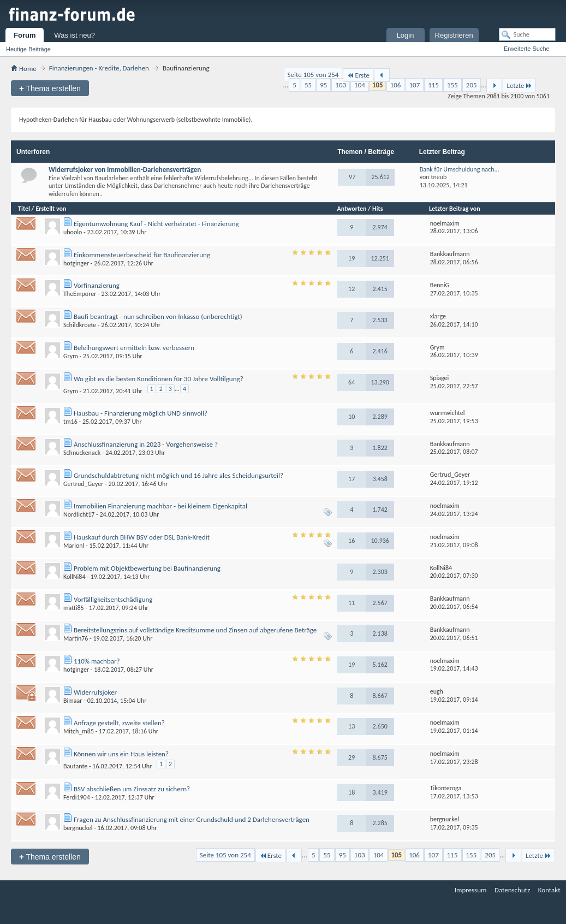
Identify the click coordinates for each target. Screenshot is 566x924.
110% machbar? (97, 661)
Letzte (519, 85)
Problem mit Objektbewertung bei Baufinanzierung (147, 568)
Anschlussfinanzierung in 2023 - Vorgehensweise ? (146, 444)
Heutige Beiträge (28, 49)
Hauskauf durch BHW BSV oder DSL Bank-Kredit (142, 537)
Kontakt (549, 890)
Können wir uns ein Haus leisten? (121, 754)
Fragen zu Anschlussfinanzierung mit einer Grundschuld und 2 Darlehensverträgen (192, 819)
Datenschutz (512, 890)
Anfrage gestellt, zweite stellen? (119, 723)
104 (360, 85)
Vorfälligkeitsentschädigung (113, 599)
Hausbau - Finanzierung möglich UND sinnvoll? (141, 413)
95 (323, 85)
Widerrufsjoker (95, 692)
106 (396, 85)
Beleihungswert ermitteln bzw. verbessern (134, 348)
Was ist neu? (75, 35)
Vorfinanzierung (97, 285)
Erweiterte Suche (527, 49)
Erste (358, 75)
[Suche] (527, 34)
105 (378, 85)
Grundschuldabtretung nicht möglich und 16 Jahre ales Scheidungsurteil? (178, 475)
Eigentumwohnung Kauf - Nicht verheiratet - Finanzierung (156, 224)
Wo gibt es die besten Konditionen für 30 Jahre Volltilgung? (159, 379)
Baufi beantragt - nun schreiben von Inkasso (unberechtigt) (158, 316)
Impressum (471, 890)
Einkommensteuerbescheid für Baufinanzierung (142, 255)
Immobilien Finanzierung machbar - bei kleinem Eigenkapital (160, 506)
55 (308, 85)
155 (452, 85)
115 (433, 85)
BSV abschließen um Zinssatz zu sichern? (132, 789)
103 (341, 85)
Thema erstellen (50, 88)
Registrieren (454, 35)
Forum (25, 35)
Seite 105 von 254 (313, 75)
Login (406, 35)
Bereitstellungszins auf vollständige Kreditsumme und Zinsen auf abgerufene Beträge (195, 630)
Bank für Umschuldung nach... (460, 169)
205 (472, 85)
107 (414, 85)
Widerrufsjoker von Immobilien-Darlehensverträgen (125, 170)
